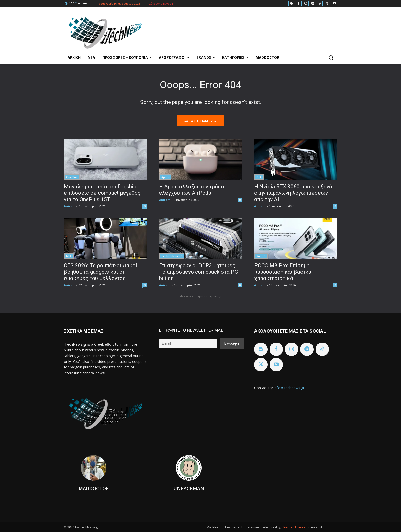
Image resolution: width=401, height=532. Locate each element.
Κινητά (261, 256)
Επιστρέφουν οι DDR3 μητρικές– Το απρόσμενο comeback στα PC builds (199, 272)
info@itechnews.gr (289, 388)
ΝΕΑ (259, 177)
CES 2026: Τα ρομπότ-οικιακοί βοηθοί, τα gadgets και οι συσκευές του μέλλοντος (101, 272)
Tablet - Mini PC (172, 256)
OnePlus (72, 177)
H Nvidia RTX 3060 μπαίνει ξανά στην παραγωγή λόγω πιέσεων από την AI (293, 193)
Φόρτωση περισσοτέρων (201, 296)
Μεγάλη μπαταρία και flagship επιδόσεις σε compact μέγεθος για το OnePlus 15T (102, 193)
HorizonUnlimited (295, 527)
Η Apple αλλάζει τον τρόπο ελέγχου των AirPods (192, 190)
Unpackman (189, 488)
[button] (331, 57)
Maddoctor (94, 488)
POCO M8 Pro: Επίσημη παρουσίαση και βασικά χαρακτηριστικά (283, 272)
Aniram (70, 206)
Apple (165, 177)
